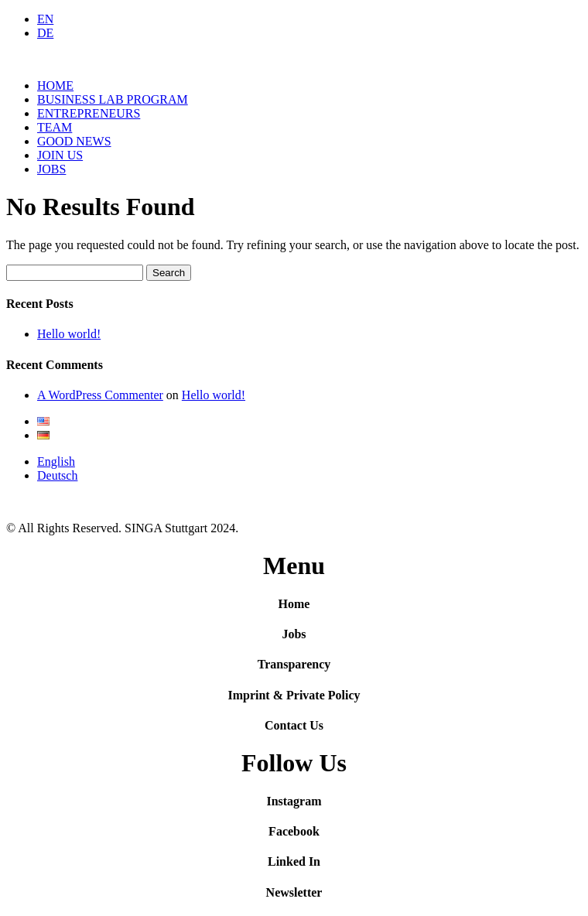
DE (45, 33)
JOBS (51, 169)
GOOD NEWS (74, 141)
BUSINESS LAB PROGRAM (113, 99)
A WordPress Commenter (100, 395)
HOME (55, 85)
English (56, 461)
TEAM (55, 127)
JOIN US (60, 155)
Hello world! (69, 334)
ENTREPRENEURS (89, 113)
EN (45, 19)
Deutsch (57, 475)
